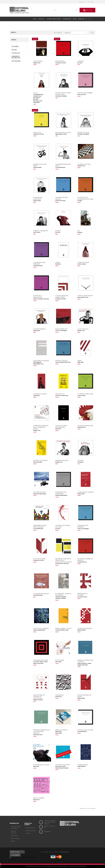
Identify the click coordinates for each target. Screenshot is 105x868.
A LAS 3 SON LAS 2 (83, 329)
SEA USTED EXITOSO (40, 492)
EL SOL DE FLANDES (39, 559)
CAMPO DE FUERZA (83, 262)
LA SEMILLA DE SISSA (84, 164)
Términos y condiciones (14, 832)
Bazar (14, 50)
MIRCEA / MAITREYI (61, 730)
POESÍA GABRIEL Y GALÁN (63, 629)
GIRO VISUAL (37, 133)
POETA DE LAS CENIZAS (40, 460)
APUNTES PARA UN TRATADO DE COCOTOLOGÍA (39, 697)
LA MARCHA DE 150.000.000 (85, 492)
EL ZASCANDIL (60, 660)
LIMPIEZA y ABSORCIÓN (41, 231)
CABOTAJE (81, 61)
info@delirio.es (48, 832)
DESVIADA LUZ (60, 394)
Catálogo (16, 53)
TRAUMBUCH (59, 695)
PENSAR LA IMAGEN (61, 361)
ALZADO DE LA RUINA (40, 394)
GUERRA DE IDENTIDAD (85, 629)
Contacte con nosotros (31, 831)
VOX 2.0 (36, 93)
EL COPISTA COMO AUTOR (85, 394)
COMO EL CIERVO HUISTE (85, 296)
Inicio (14, 40)
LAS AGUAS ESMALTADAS (85, 426)
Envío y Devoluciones (31, 828)
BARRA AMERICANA (61, 329)
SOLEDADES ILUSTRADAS (41, 361)
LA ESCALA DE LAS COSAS (85, 730)
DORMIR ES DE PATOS (62, 460)
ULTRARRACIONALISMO (41, 660)
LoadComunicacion (65, 852)
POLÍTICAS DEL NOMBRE (85, 93)
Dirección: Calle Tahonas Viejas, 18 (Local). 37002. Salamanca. (50, 822)
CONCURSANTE (38, 61)
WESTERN (80, 460)
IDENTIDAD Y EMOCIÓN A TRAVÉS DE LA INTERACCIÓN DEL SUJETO (63, 560)
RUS (79, 231)
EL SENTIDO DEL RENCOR (41, 594)
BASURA (58, 231)
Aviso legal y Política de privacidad (16, 827)
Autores (15, 46)
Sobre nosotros (14, 836)
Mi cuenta (28, 833)
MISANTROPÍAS (60, 61)
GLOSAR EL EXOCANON (63, 765)
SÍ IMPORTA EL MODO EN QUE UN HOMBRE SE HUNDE (41, 427)
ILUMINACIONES (82, 765)
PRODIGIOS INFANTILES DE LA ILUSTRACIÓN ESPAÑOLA (41, 732)
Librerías (13, 841)
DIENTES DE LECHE (83, 133)
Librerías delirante (16, 57)
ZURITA (58, 262)
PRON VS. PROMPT (39, 798)
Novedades (16, 61)
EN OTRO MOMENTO (39, 329)
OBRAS (80, 361)
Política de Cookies (15, 838)
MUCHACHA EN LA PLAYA (63, 133)
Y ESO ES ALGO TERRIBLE (41, 629)
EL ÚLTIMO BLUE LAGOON (41, 765)
